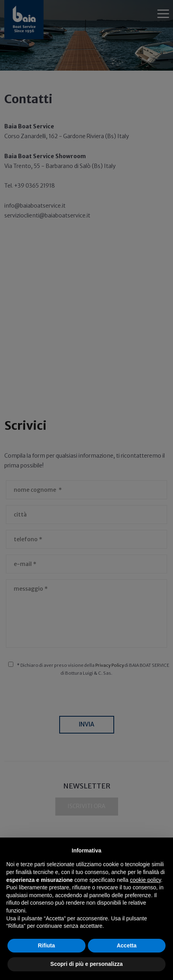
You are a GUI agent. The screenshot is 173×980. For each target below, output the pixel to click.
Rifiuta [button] (46, 945)
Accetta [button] (127, 945)
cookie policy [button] (145, 880)
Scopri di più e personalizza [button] (86, 964)
